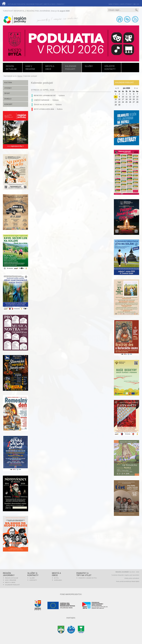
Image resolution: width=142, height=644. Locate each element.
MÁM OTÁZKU (114, 4)
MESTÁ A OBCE (50, 4)
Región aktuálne (11, 68)
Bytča (56, 578)
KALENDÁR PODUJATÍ (34, 4)
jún (124, 88)
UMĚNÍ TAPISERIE (42, 100)
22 (116, 102)
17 (123, 99)
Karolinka (58, 580)
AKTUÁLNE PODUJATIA (16, 4)
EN (138, 4)
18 (127, 99)
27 (134, 102)
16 (119, 99)
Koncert (8, 104)
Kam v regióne (30, 68)
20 (134, 99)
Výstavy (8, 88)
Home (20, 76)
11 (127, 97)
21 (137, 99)
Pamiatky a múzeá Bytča (88, 578)
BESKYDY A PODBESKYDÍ (45, 95)
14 (137, 97)
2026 (128, 88)
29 (116, 105)
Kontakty (33, 580)
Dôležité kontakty (110, 68)
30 (119, 105)
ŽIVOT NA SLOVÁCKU (43, 105)
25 (127, 102)
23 (119, 102)
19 (130, 99)
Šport (7, 93)
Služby (89, 66)
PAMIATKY (61, 4)
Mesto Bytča (135, 581)
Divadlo (8, 99)
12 (130, 97)
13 (134, 97)
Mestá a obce (50, 68)
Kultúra (8, 83)
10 (123, 97)
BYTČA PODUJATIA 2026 (44, 109)
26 (130, 102)
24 (123, 102)
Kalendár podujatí (71, 68)
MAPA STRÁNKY (126, 4)
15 (116, 99)
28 (137, 102)
